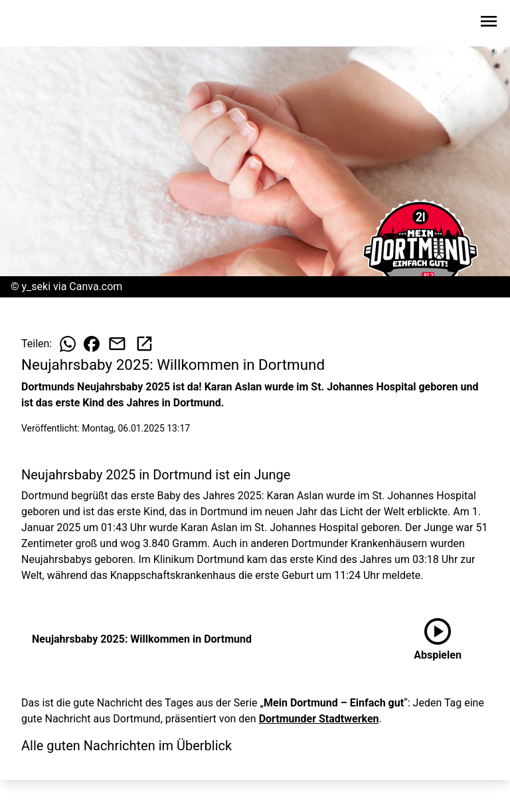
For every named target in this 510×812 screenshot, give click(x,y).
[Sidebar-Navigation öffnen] (489, 24)
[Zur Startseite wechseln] (42, 24)
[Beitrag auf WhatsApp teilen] (68, 344)
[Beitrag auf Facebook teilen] (92, 344)
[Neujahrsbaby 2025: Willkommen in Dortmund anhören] (438, 639)
